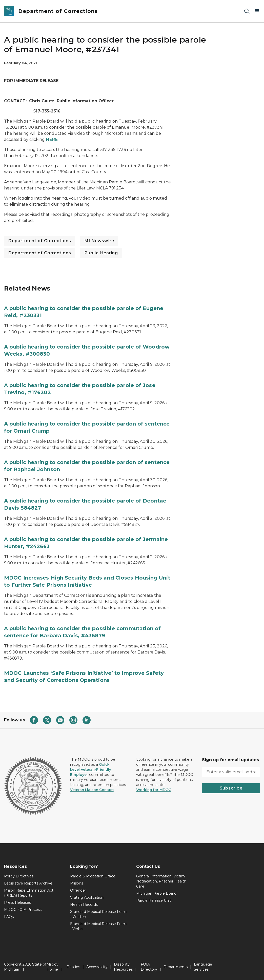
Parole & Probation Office (93, 876)
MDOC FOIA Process (23, 910)
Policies (73, 967)
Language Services (203, 967)
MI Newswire (99, 241)
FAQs (9, 917)
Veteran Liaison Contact (92, 790)
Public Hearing (101, 253)
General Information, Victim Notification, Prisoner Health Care (161, 881)
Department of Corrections (40, 241)
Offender (78, 890)
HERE (52, 139)
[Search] (247, 11)
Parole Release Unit (154, 900)
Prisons (77, 883)
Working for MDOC (154, 790)
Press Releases (17, 902)
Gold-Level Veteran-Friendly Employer (91, 770)
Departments (176, 967)
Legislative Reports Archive (28, 883)
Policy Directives (19, 876)
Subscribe (231, 788)
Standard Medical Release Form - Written (98, 914)
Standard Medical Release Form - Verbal (98, 926)
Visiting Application (87, 897)
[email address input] (231, 772)
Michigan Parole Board (156, 893)
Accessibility (97, 967)
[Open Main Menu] (257, 11)
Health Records (84, 905)
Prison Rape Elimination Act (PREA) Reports (29, 893)
